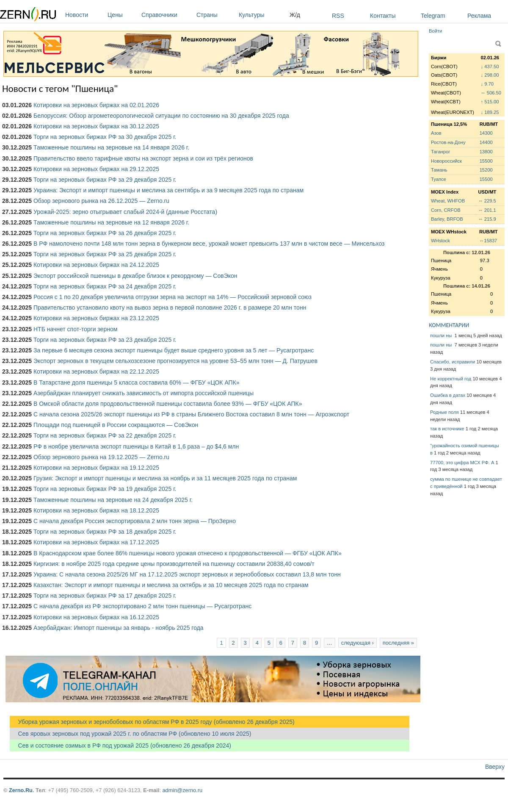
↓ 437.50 (490, 67)
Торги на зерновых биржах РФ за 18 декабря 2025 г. (105, 532)
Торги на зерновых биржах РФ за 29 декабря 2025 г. (105, 180)
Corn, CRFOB (446, 210)
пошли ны (442, 335)
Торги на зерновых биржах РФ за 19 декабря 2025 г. (105, 489)
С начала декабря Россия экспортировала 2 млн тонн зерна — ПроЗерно (135, 521)
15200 (486, 170)
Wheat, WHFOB (448, 201)
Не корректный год (451, 379)
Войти (435, 31)
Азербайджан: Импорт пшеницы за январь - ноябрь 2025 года (119, 628)
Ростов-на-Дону (448, 142)
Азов (436, 133)
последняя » (398, 643)
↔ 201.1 (487, 210)
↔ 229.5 (487, 201)
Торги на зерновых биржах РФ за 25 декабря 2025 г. (105, 254)
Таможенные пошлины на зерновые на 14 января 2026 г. (111, 147)
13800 (486, 152)
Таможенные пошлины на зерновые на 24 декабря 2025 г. (113, 500)
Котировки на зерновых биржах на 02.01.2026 (96, 105)
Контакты (383, 16)
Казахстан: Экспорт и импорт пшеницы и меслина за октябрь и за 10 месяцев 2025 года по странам (171, 585)
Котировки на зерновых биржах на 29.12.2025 (96, 169)
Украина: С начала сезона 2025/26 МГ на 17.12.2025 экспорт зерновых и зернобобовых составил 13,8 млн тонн (187, 574)
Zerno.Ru (21, 790)
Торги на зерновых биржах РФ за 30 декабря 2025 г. (105, 137)
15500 (486, 161)
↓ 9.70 (487, 84)
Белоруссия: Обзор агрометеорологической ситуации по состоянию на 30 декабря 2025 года (161, 116)
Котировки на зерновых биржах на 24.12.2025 (96, 265)
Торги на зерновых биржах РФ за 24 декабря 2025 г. (105, 286)
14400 (486, 142)
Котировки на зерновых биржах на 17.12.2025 (96, 542)
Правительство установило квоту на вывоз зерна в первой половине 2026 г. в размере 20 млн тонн (170, 308)
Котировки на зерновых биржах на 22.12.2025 (96, 371)
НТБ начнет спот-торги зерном (75, 329)
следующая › (358, 643)
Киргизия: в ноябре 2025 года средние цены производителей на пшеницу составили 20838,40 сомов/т (174, 564)
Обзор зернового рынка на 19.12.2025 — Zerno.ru (101, 457)
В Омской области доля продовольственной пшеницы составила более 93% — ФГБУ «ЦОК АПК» (168, 404)
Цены (122, 15)
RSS (338, 16)
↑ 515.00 (490, 102)
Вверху (495, 767)
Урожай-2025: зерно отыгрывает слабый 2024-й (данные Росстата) (125, 212)
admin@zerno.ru (182, 790)
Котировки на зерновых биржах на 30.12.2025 (96, 126)
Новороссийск (446, 161)
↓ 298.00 (490, 75)
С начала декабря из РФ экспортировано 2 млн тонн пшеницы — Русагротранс (142, 606)
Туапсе (439, 179)
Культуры (262, 15)
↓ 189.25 (490, 112)
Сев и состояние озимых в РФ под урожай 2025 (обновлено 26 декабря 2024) (120, 745)
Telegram (433, 16)
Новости (84, 15)
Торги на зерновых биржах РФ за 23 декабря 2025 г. (105, 340)
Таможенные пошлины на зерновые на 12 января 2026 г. (111, 222)
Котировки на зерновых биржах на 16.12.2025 (96, 617)
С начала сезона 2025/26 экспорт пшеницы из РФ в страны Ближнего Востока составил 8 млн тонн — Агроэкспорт (191, 414)
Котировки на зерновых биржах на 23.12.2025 (96, 318)
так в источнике (447, 429)
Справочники (167, 15)
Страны (215, 15)
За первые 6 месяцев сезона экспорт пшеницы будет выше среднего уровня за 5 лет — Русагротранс (174, 350)
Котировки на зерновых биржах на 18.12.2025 (96, 510)
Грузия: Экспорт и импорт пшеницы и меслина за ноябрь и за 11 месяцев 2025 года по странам (165, 478)
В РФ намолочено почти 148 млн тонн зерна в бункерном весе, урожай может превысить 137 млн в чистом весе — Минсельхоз (209, 244)
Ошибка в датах (448, 395)
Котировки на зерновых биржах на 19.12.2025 (96, 468)
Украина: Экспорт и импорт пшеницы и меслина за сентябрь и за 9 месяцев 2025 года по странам (168, 190)
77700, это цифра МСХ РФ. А (462, 463)
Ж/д (295, 15)
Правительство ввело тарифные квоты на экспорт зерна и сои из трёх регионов (143, 158)
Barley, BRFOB (447, 219)
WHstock (440, 241)
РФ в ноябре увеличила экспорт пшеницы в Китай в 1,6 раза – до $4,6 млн (136, 446)
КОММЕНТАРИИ (449, 325)
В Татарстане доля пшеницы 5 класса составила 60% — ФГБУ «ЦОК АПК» (137, 382)
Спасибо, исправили (453, 362)
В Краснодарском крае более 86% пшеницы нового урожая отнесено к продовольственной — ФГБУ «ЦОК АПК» (188, 553)
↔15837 (488, 241)
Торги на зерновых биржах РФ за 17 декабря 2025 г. (105, 596)
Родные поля (444, 412)
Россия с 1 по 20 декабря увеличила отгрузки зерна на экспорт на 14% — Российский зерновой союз (173, 297)
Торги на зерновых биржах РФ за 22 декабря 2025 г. (105, 435)
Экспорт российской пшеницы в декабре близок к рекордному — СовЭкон (135, 276)
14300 (486, 133)
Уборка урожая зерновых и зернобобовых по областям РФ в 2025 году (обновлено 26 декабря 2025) (152, 722)
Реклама (479, 16)
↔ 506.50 (491, 93)
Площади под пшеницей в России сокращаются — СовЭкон (116, 425)
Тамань (439, 170)
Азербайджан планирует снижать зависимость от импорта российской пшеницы (144, 393)
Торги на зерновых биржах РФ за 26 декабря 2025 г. (105, 233)
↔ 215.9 (487, 219)
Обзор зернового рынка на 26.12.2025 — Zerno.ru (101, 201)
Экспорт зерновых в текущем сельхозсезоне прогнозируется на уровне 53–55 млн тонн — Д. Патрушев (175, 361)
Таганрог (440, 152)
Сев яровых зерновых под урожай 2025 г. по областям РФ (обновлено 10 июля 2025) (130, 734)
